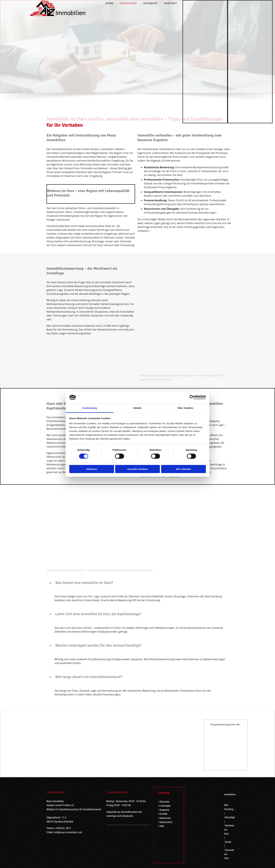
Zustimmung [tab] (90, 408)
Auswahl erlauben (137, 469)
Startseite (164, 802)
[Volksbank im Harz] (219, 738)
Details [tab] (137, 408)
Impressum (165, 818)
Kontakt (170, 3)
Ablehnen (92, 469)
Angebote (150, 3)
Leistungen (128, 3)
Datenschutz (166, 822)
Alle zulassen (183, 469)
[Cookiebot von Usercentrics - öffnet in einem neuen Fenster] (192, 397)
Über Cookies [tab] (185, 408)
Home (109, 3)
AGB (162, 826)
